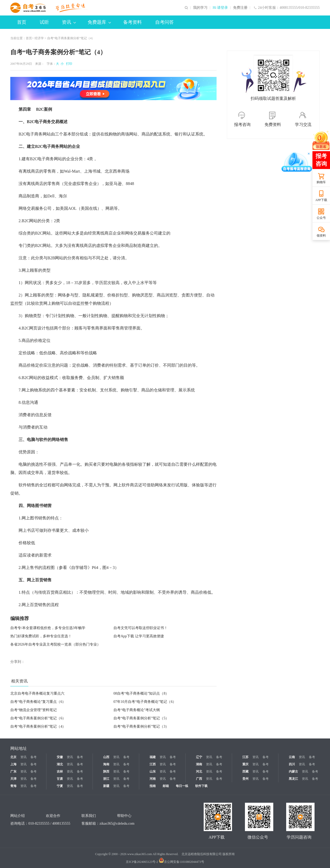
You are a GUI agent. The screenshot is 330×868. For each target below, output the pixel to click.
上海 (13, 764)
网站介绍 (18, 816)
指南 (153, 786)
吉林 (60, 771)
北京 (13, 757)
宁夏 (60, 786)
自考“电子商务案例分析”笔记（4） (38, 726)
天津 (13, 779)
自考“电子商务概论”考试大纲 (137, 710)
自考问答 (164, 22)
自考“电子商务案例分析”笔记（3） (141, 726)
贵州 (245, 779)
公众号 (321, 218)
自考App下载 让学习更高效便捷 (139, 636)
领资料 (321, 236)
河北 (199, 771)
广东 (13, 771)
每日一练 (182, 786)
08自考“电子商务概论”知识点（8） (141, 693)
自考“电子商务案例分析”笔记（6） (38, 718)
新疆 (106, 786)
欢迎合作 (53, 816)
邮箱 (166, 786)
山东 (153, 771)
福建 (153, 757)
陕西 (106, 771)
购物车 (321, 182)
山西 (106, 757)
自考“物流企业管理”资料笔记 (34, 710)
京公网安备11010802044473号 (181, 862)
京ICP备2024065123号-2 (142, 862)
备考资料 (133, 22)
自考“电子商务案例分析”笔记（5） (141, 718)
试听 (44, 22)
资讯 (69, 22)
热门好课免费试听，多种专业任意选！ (41, 636)
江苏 (245, 757)
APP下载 (321, 200)
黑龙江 (293, 779)
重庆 (245, 764)
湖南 (199, 764)
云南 (292, 757)
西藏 (245, 771)
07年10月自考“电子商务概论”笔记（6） (145, 702)
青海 (13, 786)
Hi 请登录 (220, 8)
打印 (68, 64)
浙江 (106, 779)
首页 (22, 22)
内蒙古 (293, 771)
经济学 (39, 38)
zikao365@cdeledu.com (117, 823)
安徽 (60, 757)
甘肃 (60, 779)
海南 (106, 764)
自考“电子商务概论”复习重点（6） (38, 702)
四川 (292, 764)
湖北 (60, 764)
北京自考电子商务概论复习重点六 (37, 693)
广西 (199, 779)
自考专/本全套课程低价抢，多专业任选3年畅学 (48, 628)
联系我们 (89, 816)
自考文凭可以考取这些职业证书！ (141, 628)
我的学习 (200, 8)
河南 (153, 779)
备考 (34, 757)
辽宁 (199, 757)
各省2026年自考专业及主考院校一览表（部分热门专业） (55, 644)
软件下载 (201, 786)
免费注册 (240, 8)
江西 (153, 764)
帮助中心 (124, 816)
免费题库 (99, 22)
